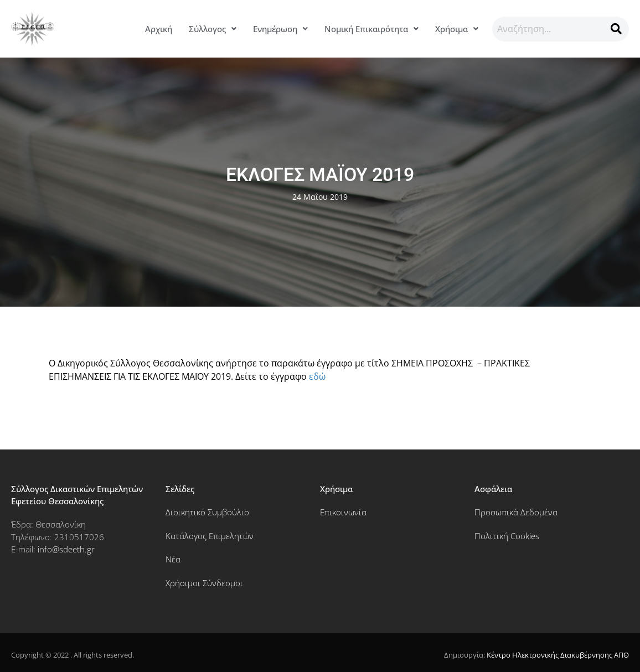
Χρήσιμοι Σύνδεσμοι (204, 583)
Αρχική (159, 29)
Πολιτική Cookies (507, 536)
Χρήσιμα (457, 29)
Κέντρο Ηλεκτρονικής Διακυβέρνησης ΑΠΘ (558, 655)
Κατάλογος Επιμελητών (210, 536)
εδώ (317, 376)
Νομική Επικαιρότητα (371, 29)
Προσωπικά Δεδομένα (516, 512)
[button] (213, 29)
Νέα (173, 559)
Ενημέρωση (280, 29)
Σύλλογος (213, 29)
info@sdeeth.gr (66, 549)
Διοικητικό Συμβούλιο (207, 512)
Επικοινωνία (343, 512)
